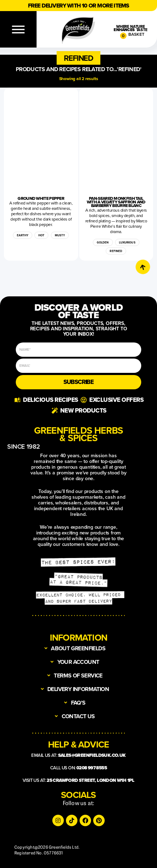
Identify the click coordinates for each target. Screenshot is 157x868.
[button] (78, 58)
